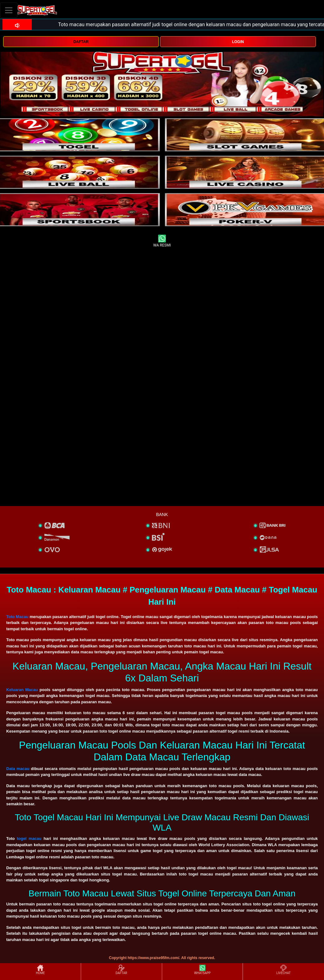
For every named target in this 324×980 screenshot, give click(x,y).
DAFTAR (81, 42)
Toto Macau (17, 617)
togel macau (29, 839)
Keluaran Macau (22, 690)
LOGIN (238, 42)
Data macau (18, 769)
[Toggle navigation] (9, 10)
